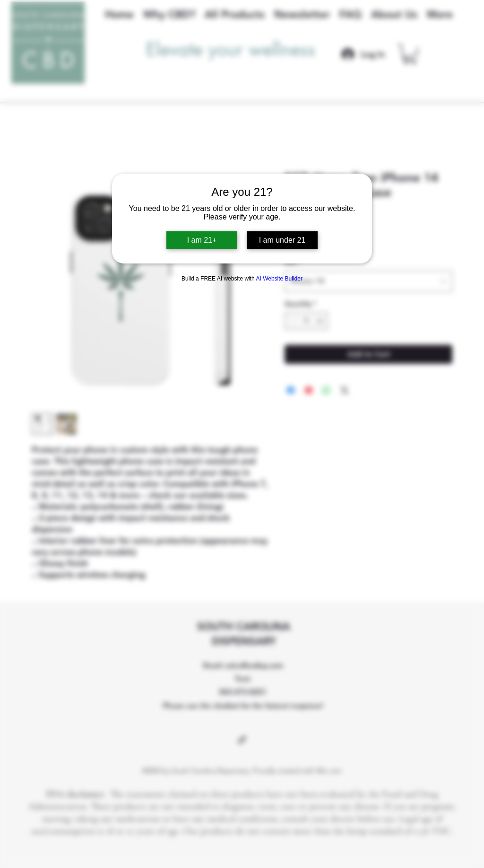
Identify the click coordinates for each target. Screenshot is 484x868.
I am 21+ (202, 240)
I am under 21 (282, 240)
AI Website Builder (279, 279)
